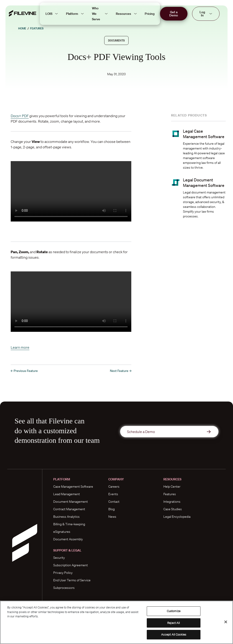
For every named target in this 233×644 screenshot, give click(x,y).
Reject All (173, 623)
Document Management (71, 502)
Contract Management (69, 509)
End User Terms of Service (72, 580)
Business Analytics (66, 517)
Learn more (20, 347)
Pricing (150, 14)
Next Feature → (121, 371)
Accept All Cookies (174, 635)
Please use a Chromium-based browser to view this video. (71, 191)
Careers (114, 487)
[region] (116, 622)
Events (113, 494)
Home (22, 28)
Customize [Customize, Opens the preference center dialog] (174, 611)
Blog (111, 509)
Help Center (172, 487)
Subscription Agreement (71, 565)
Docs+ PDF (20, 116)
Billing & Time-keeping (69, 524)
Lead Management (67, 494)
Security (59, 558)
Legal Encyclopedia (177, 517)
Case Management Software (73, 487)
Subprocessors (64, 588)
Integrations (172, 502)
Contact (114, 502)
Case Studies (173, 509)
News (112, 517)
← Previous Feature (24, 371)
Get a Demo (174, 14)
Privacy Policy (63, 573)
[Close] (226, 622)
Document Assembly (68, 539)
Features (37, 28)
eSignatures (62, 532)
